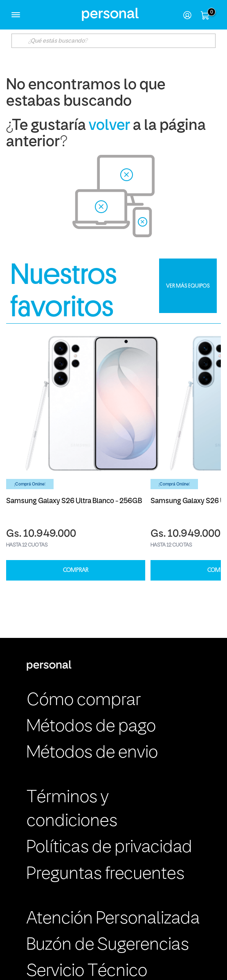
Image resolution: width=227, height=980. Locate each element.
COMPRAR (76, 570)
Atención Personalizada (113, 919)
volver (109, 126)
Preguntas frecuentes (106, 874)
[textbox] (114, 41)
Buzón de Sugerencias (108, 945)
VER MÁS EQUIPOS (188, 286)
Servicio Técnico (87, 971)
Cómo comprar (84, 701)
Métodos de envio (92, 753)
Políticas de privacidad (109, 848)
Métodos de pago (91, 727)
